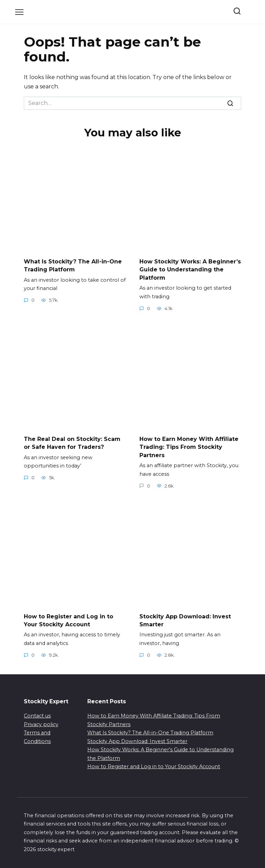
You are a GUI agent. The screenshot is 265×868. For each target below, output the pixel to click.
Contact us (37, 713)
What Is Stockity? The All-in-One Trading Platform (73, 265)
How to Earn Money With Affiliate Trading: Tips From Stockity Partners (189, 445)
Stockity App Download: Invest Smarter (137, 738)
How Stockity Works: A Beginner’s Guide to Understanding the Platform (190, 269)
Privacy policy (41, 721)
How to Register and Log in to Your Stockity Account (68, 618)
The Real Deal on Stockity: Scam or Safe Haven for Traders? (72, 441)
